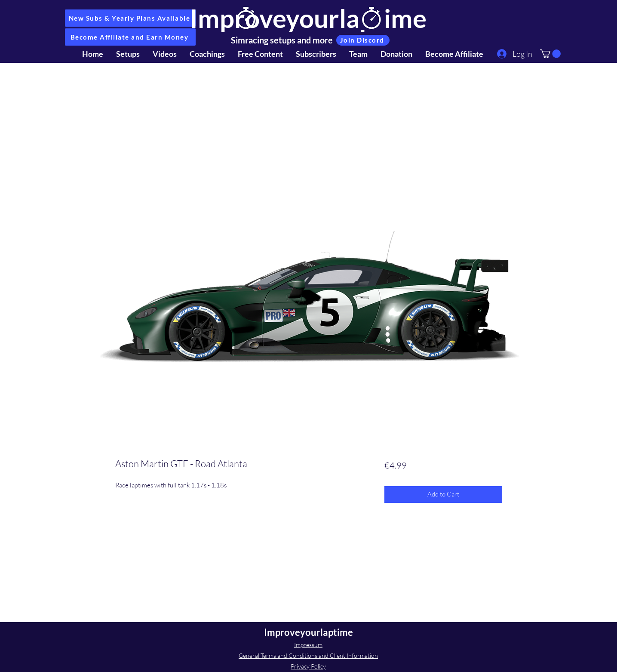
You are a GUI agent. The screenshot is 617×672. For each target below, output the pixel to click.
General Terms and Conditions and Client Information (308, 655)
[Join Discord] (363, 40)
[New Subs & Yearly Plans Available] (130, 18)
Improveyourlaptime (308, 18)
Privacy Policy (308, 666)
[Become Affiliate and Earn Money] (130, 37)
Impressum (308, 645)
